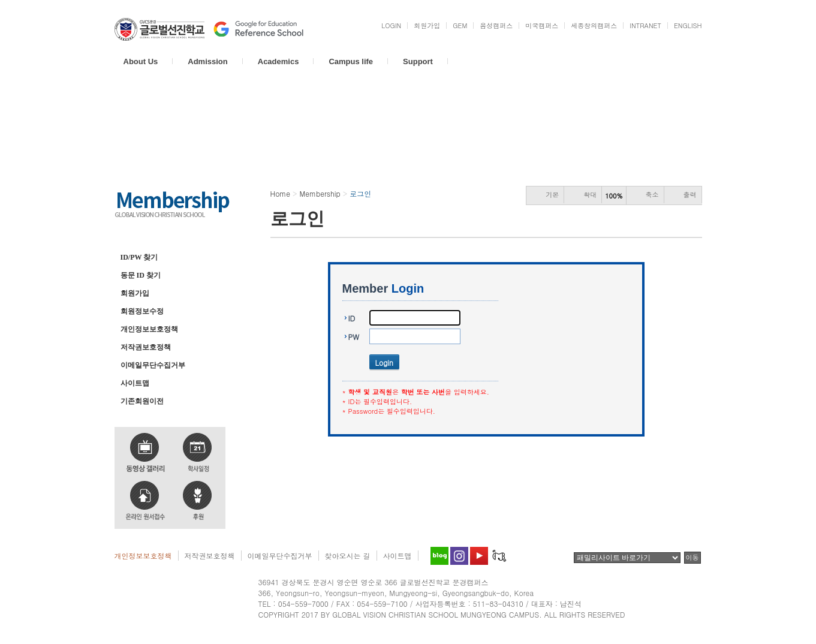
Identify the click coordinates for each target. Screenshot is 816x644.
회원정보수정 (142, 311)
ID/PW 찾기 (139, 257)
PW (354, 337)
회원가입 (135, 293)
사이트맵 (135, 383)
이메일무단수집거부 (153, 365)
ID (352, 318)
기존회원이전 (142, 401)
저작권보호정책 (146, 347)
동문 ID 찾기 (141, 275)
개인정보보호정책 (149, 329)
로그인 (131, 237)
